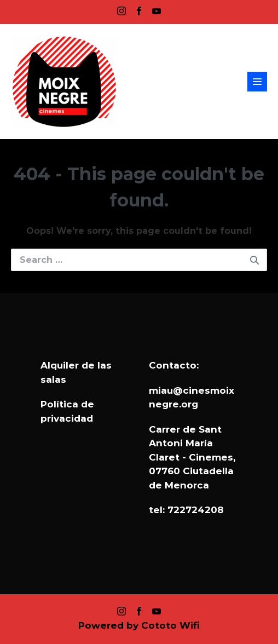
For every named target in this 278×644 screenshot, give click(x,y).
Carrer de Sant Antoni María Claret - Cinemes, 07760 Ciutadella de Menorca (192, 457)
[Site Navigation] (257, 82)
